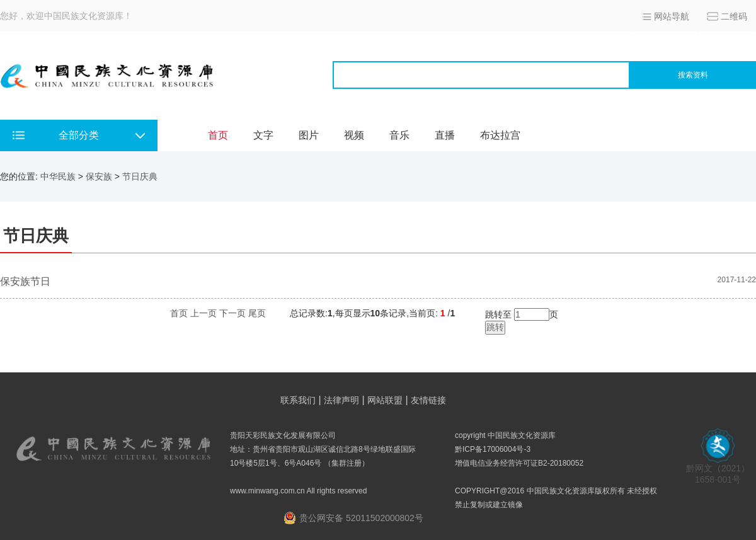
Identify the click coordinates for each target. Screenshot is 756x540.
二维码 (734, 16)
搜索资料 (693, 75)
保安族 (99, 176)
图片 (309, 135)
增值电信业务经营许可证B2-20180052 (519, 463)
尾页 (257, 313)
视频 (354, 135)
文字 (263, 135)
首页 (218, 135)
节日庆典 (140, 176)
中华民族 (58, 176)
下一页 (232, 313)
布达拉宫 (500, 135)
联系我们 (298, 400)
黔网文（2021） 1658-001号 (718, 470)
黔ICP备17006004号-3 (493, 449)
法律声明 (341, 400)
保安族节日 (25, 281)
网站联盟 (385, 400)
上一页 (203, 313)
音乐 (399, 135)
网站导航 (672, 16)
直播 (445, 135)
